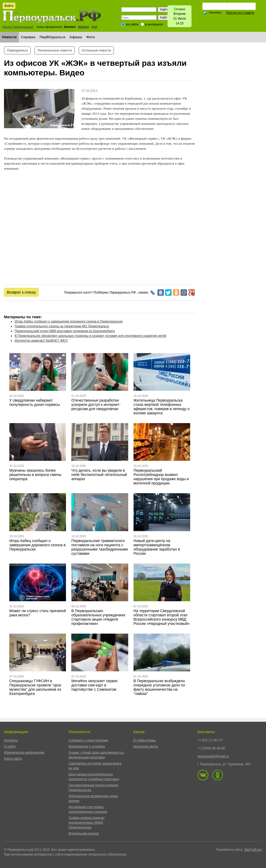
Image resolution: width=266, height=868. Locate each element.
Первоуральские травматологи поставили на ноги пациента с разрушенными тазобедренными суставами (99, 547)
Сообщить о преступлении (88, 740)
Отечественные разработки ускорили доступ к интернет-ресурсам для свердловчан (96, 405)
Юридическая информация (24, 753)
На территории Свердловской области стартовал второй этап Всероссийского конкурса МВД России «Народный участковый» (162, 617)
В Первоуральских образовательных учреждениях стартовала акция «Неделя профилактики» (98, 617)
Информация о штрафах (87, 746)
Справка (28, 37)
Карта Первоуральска (18, 27)
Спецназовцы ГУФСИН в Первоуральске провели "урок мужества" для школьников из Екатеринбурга (35, 687)
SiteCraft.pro (253, 850)
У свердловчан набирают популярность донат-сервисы (35, 402)
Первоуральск (17, 50)
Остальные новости (96, 50)
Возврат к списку (21, 292)
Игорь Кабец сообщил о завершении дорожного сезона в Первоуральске (69, 321)
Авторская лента (145, 746)
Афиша (76, 37)
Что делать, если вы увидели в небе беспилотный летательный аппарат (99, 475)
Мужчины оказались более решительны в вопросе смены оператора (35, 475)
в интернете (154, 24)
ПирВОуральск (53, 37)
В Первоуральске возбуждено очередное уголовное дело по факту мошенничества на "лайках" (159, 687)
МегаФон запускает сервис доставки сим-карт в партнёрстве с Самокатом (95, 685)
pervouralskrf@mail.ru (213, 756)
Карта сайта (13, 759)
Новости (9, 37)
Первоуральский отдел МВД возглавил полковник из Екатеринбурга (65, 331)
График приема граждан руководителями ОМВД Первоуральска (87, 823)
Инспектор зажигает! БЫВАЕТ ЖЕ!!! (41, 341)
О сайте (10, 746)
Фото (91, 37)
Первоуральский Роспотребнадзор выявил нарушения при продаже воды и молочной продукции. (161, 477)
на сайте (132, 24)
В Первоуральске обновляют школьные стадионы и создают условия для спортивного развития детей (90, 336)
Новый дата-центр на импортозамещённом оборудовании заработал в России (157, 547)
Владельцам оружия (84, 833)
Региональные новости (55, 50)
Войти (9, 6)
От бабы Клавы (144, 740)
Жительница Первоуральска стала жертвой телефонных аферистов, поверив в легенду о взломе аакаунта (162, 407)
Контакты (11, 740)
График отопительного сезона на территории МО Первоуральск (62, 326)
